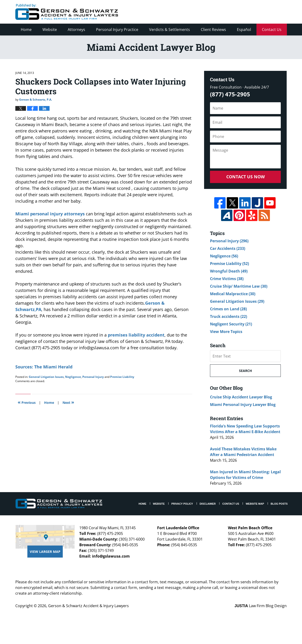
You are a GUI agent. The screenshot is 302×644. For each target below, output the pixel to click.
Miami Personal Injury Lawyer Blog (243, 405)
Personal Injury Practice (117, 30)
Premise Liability (122, 377)
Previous (27, 402)
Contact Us (272, 30)
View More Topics (226, 332)
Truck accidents (229, 316)
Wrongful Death (229, 271)
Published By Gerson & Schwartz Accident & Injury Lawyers (247, 12)
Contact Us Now (245, 177)
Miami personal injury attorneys (51, 214)
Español (244, 30)
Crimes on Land (228, 309)
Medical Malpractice (233, 294)
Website (50, 30)
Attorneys (76, 30)
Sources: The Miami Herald (44, 367)
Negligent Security (231, 324)
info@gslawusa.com (111, 556)
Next (68, 402)
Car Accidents (228, 248)
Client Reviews (213, 30)
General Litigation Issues (46, 377)
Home (26, 30)
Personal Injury (93, 377)
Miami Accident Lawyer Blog (67, 12)
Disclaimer (208, 504)
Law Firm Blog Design (261, 606)
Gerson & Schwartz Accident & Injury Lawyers (88, 606)
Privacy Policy (182, 504)
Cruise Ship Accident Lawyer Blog (241, 397)
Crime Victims (227, 279)
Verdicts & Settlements (170, 30)
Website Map (255, 504)
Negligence (73, 377)
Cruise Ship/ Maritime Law (239, 286)
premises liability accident (136, 335)
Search (245, 371)
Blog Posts (279, 504)
